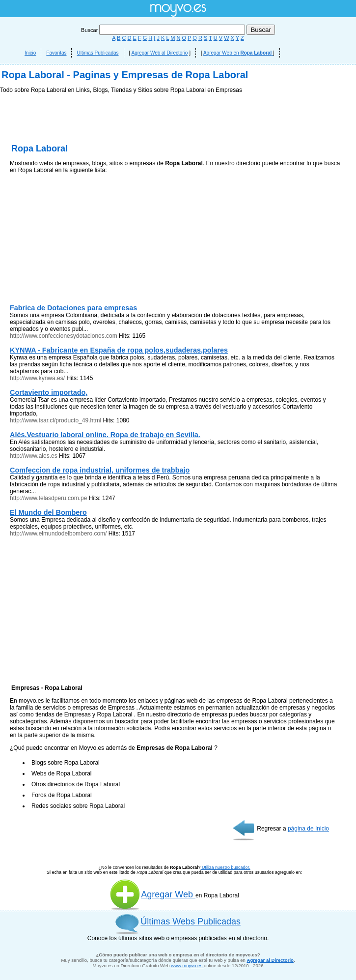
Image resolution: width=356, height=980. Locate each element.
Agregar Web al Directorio (160, 53)
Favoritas (56, 53)
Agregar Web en (238, 53)
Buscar (164, 30)
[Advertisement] (178, 167)
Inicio (30, 53)
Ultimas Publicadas (97, 53)
